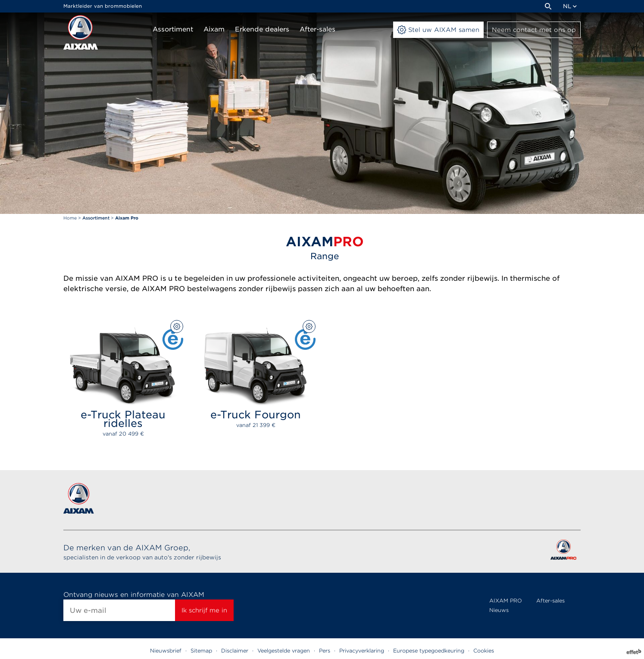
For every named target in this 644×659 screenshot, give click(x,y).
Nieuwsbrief (166, 651)
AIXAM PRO (506, 601)
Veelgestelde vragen (284, 651)
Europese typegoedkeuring (429, 651)
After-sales (550, 601)
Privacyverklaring (362, 651)
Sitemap (201, 651)
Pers (325, 651)
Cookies (484, 651)
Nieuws (499, 610)
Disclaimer (235, 651)
